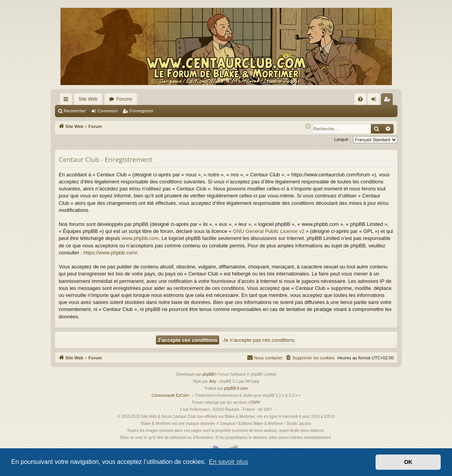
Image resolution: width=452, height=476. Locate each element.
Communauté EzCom (170, 395)
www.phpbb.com (140, 238)
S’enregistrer (141, 111)
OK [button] (408, 462)
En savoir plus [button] (228, 462)
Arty (213, 381)
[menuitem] (360, 99)
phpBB (208, 374)
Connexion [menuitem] (375, 101)
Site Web (88, 99)
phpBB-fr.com (236, 388)
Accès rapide (67, 101)
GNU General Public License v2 (269, 231)
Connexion (107, 111)
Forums (124, 99)
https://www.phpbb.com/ (110, 253)
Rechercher (75, 111)
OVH (255, 402)
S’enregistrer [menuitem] (388, 101)
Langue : (343, 139)
